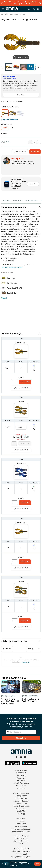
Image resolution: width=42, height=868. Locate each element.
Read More (21, 95)
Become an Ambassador (21, 829)
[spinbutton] (14, 382)
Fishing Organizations (21, 806)
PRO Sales (21, 781)
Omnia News (21, 824)
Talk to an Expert (21, 839)
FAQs (21, 844)
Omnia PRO (21, 811)
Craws (22, 14)
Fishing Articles (21, 798)
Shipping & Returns (21, 841)
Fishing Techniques (21, 801)
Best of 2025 (21, 786)
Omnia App (21, 814)
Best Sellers (21, 775)
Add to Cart (35, 152)
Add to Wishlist (20, 152)
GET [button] (37, 864)
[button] (21, 207)
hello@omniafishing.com (21, 857)
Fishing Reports (21, 796)
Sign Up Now (21, 738)
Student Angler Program (21, 832)
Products (5, 14)
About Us (21, 821)
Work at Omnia (21, 826)
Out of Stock (24, 444)
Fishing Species (21, 803)
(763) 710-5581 (21, 854)
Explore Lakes (21, 809)
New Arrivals (21, 773)
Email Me (21, 427)
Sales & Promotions (21, 783)
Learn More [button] (33, 184)
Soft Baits (14, 14)
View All (4, 298)
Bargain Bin (21, 778)
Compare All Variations (10, 120)
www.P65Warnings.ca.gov (12, 267)
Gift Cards (21, 788)
